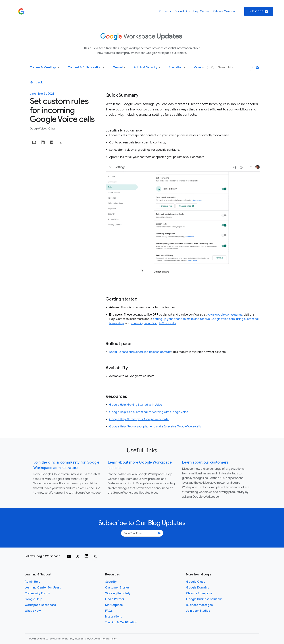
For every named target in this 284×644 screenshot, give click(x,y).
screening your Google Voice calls (154, 323)
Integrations (114, 617)
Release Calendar (224, 11)
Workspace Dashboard (40, 605)
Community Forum (37, 593)
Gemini (119, 68)
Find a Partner (115, 599)
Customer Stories (117, 588)
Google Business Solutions (204, 599)
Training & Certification (121, 622)
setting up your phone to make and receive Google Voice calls (194, 319)
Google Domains (198, 588)
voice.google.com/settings (225, 315)
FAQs (109, 611)
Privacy (105, 639)
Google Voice (38, 129)
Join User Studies (198, 611)
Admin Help (33, 582)
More (199, 68)
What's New (33, 611)
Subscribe (259, 11)
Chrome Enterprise (199, 593)
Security (111, 582)
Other (52, 129)
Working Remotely (118, 593)
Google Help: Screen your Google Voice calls (139, 419)
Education (177, 68)
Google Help (33, 599)
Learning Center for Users (43, 588)
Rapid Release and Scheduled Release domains (140, 352)
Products (165, 11)
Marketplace (114, 605)
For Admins (182, 11)
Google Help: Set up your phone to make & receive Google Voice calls (155, 427)
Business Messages (199, 605)
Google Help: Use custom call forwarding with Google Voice (149, 412)
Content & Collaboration (86, 68)
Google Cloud (196, 582)
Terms (113, 639)
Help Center (201, 11)
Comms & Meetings (44, 68)
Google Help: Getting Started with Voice (136, 405)
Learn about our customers (205, 462)
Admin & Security (147, 68)
